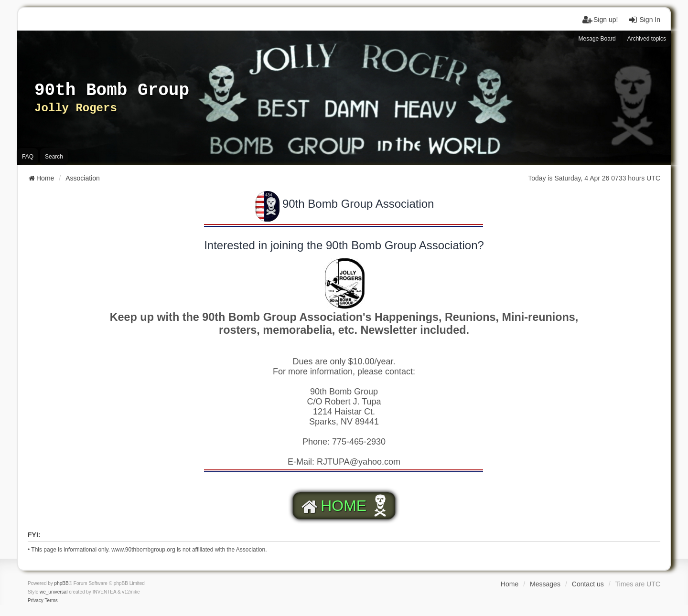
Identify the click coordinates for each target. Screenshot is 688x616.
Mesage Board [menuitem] (597, 39)
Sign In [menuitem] (644, 20)
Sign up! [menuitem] (600, 20)
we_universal (54, 592)
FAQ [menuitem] (28, 157)
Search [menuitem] (54, 157)
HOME (333, 506)
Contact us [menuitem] (588, 584)
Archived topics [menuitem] (647, 39)
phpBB (62, 583)
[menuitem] (36, 601)
